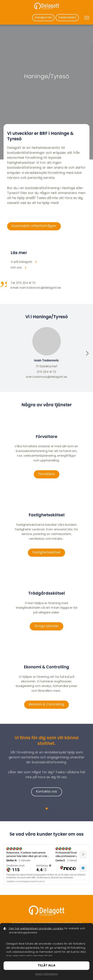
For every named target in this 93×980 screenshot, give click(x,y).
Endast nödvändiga (47, 974)
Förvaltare (47, 474)
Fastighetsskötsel (47, 553)
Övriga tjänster (47, 626)
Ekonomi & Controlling (46, 705)
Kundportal (43, 18)
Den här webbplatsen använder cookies (36, 929)
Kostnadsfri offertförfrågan (34, 226)
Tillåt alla (46, 966)
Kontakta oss (47, 792)
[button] (87, 354)
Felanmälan (67, 18)
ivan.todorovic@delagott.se (47, 377)
